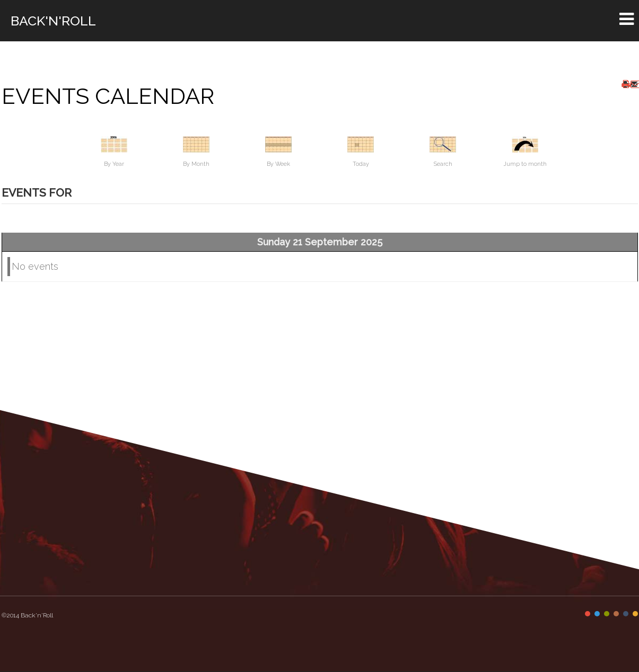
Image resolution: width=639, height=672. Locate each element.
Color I (588, 614)
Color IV (616, 614)
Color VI (635, 614)
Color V (626, 614)
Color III (607, 614)
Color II (597, 614)
